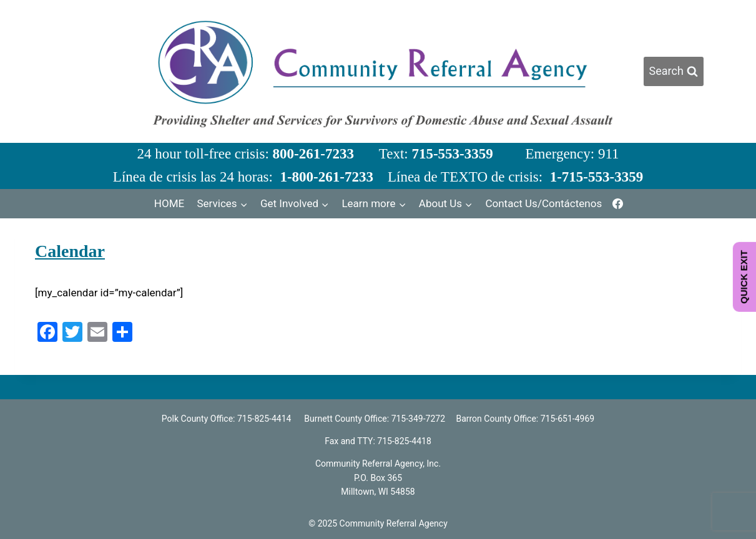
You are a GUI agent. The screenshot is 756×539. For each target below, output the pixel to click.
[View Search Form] (674, 71)
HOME (169, 203)
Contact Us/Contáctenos (543, 203)
